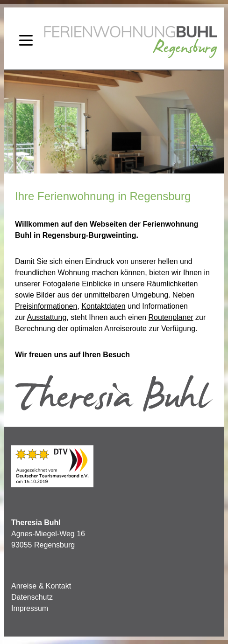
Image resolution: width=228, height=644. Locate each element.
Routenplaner (171, 317)
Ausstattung (47, 317)
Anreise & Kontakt (41, 586)
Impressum (30, 608)
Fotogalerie (61, 284)
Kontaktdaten (103, 306)
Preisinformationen (46, 306)
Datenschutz (32, 597)
